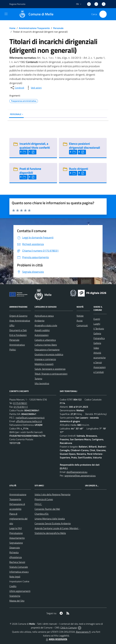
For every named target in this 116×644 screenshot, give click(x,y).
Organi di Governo (18, 316)
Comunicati (82, 325)
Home (12, 28)
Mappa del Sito (17, 601)
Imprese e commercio (45, 359)
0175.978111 (21, 407)
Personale (58, 28)
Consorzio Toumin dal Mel (47, 509)
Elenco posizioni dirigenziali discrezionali (85, 146)
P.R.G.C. (38, 504)
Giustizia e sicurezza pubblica (49, 354)
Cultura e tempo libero (46, 345)
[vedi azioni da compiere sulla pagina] (34, 88)
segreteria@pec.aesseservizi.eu (80, 476)
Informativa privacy (19, 572)
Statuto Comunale (19, 567)
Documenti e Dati (18, 330)
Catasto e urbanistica (45, 340)
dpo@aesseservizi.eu (77, 472)
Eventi (97, 319)
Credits (13, 586)
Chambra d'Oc (42, 514)
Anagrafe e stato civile (46, 325)
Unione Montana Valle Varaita (50, 519)
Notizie (80, 316)
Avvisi (80, 321)
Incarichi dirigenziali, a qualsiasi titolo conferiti (35, 146)
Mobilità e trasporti (44, 364)
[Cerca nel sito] (103, 14)
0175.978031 (20, 403)
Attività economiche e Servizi (100, 358)
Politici (13, 350)
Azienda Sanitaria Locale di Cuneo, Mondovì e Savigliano (63, 528)
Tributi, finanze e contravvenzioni (51, 374)
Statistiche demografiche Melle (50, 533)
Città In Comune (69, 628)
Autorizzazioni (42, 335)
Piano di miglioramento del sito (18, 519)
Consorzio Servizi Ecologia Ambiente (53, 523)
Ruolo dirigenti (79, 169)
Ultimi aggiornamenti (20, 591)
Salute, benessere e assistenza (50, 369)
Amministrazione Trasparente (34, 28)
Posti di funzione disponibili (30, 171)
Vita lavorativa (42, 383)
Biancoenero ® (83, 632)
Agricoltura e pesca (44, 316)
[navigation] (6, 14)
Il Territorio (99, 329)
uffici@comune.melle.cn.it (29, 421)
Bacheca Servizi (17, 562)
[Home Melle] (35, 14)
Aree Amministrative (20, 321)
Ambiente (39, 321)
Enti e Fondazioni (18, 335)
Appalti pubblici (42, 330)
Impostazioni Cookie (19, 581)
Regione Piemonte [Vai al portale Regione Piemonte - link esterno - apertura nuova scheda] (17, 4)
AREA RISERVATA (56, 639)
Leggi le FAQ (16, 528)
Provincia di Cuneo (44, 499)
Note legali (15, 577)
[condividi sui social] (17, 88)
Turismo (38, 379)
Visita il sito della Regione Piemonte (52, 494)
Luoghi (97, 324)
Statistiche (15, 596)
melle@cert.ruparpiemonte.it (30, 418)
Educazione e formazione (47, 350)
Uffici (12, 325)
